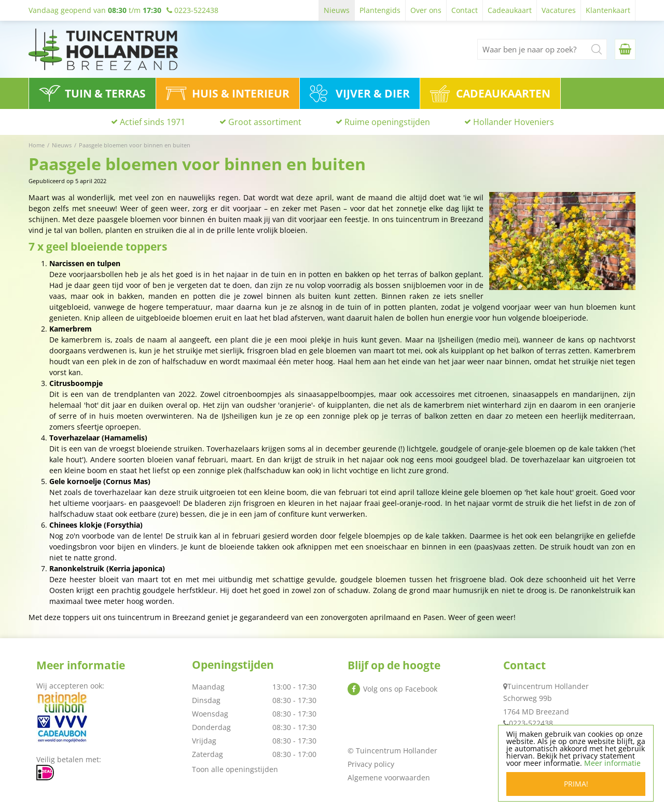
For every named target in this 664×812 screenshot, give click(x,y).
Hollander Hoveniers (514, 122)
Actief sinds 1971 (153, 122)
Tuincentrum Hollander (548, 686)
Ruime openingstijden (387, 122)
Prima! (576, 784)
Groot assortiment (265, 122)
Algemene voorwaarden (389, 777)
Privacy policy (371, 764)
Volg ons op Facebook (400, 689)
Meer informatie (612, 763)
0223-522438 (531, 723)
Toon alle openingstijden (235, 769)
